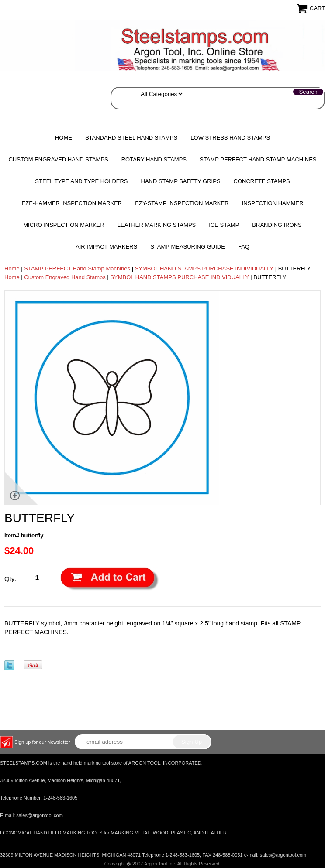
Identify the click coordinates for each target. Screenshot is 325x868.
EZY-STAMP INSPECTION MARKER (182, 203)
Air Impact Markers (106, 247)
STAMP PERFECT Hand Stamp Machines (258, 159)
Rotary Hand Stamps (154, 159)
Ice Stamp (224, 225)
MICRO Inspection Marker (64, 225)
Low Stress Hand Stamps (230, 138)
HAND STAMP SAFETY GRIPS (181, 181)
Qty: (10, 579)
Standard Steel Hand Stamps (131, 138)
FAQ (244, 247)
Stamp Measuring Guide (188, 247)
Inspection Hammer (273, 203)
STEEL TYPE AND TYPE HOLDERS (81, 181)
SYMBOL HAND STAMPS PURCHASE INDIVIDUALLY (204, 268)
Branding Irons (277, 225)
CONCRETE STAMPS (262, 181)
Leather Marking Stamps (157, 225)
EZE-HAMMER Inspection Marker (72, 203)
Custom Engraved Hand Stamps (58, 159)
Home (64, 138)
